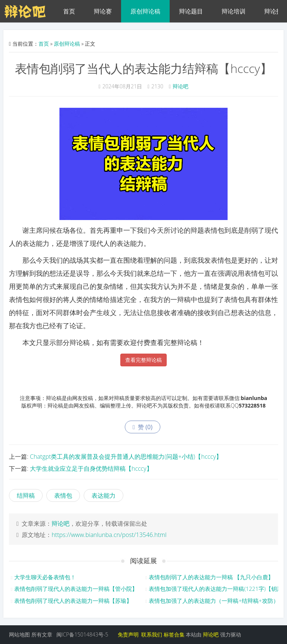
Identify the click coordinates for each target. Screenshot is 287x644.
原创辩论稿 (145, 11)
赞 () (143, 427)
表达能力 (104, 495)
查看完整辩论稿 (143, 360)
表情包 (63, 495)
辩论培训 (234, 11)
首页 (69, 11)
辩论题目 (191, 11)
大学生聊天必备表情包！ (45, 577)
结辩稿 (26, 495)
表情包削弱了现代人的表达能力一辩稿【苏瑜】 (73, 601)
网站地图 (19, 634)
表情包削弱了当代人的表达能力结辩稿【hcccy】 (143, 68)
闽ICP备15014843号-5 (82, 634)
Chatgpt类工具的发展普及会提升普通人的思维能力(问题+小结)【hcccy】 (126, 457)
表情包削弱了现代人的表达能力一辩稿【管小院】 (76, 589)
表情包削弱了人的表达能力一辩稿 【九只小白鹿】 (211, 577)
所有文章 (42, 634)
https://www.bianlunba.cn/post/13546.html (109, 535)
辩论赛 (103, 11)
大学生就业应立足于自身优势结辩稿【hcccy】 (91, 468)
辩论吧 (180, 86)
